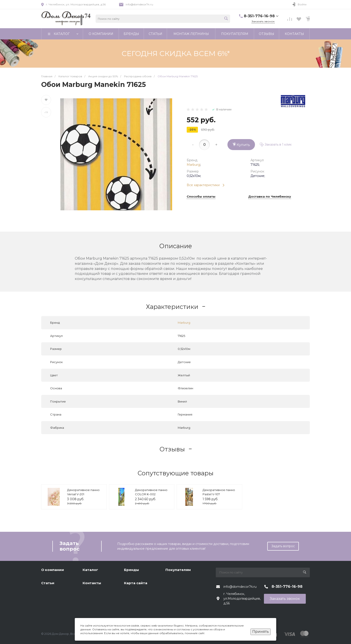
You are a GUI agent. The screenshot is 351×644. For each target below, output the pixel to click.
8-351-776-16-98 (259, 16)
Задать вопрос (283, 546)
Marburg (193, 165)
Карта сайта (136, 583)
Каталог (90, 570)
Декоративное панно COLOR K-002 (151, 492)
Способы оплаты (201, 197)
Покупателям (178, 570)
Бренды (132, 570)
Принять (261, 632)
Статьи (48, 583)
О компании (53, 570)
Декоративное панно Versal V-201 (83, 492)
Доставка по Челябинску (270, 197)
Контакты (92, 583)
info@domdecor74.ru (139, 4)
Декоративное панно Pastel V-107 (219, 492)
